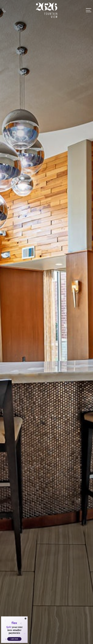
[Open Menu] (89, 10)
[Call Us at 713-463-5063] (4, 10)
